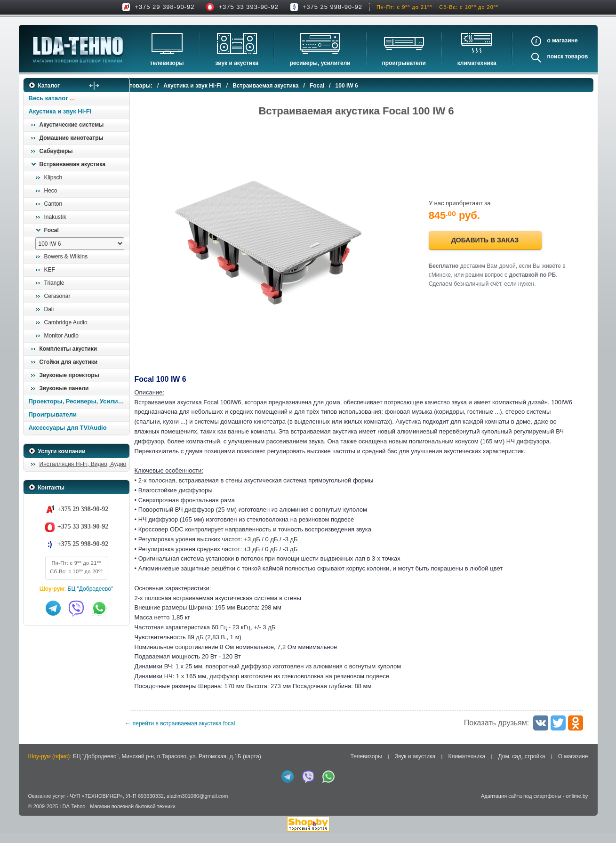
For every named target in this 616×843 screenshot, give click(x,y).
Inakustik (55, 217)
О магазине (573, 766)
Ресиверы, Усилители (320, 63)
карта (252, 766)
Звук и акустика (236, 63)
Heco (51, 191)
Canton (53, 204)
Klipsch (53, 177)
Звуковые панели (64, 388)
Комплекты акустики (68, 349)
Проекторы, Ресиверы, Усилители (79, 401)
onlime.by (577, 806)
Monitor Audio (61, 336)
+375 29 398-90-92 (164, 7)
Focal (52, 230)
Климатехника (477, 63)
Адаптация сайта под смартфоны (521, 806)
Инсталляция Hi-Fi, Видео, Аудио (83, 464)
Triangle (54, 283)
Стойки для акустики (69, 362)
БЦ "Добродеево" (91, 589)
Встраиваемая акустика (72, 164)
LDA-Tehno (72, 816)
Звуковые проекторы (69, 375)
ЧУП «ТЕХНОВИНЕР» (96, 806)
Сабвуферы (56, 151)
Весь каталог (48, 98)
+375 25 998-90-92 (332, 7)
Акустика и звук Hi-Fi (60, 111)
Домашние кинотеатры (72, 138)
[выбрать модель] (80, 244)
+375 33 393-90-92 (248, 7)
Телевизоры (167, 63)
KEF (50, 270)
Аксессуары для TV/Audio (68, 428)
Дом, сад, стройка (522, 766)
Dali (49, 309)
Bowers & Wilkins (66, 257)
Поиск (555, 56)
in (32, 823)
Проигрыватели (404, 63)
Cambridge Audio (66, 322)
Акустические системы (72, 125)
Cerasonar (57, 296)
